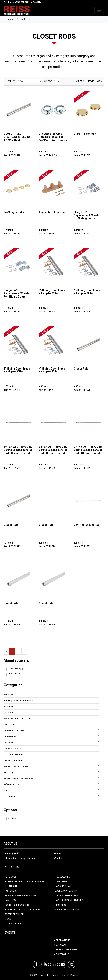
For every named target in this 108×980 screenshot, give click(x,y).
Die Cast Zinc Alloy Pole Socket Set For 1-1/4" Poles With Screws (53, 137)
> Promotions (62, 940)
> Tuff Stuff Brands (66, 950)
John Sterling (16, 669)
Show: (48, 81)
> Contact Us (62, 954)
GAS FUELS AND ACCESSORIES (20, 896)
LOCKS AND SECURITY (66, 891)
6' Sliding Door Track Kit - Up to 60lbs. (87, 292)
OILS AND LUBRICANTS (67, 896)
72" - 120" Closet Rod (87, 525)
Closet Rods (23, 19)
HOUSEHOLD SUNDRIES (17, 905)
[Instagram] (72, 964)
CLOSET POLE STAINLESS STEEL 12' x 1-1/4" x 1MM (18, 137)
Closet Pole (81, 369)
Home (10, 19)
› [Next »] (24, 651)
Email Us (37, 2)
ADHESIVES (10, 877)
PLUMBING (60, 905)
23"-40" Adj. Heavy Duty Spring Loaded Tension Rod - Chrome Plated (88, 450)
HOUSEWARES (62, 877)
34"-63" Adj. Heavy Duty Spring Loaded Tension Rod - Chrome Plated (53, 450)
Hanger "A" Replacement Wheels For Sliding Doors (17, 293)
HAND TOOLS (11, 900)
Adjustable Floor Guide (53, 212)
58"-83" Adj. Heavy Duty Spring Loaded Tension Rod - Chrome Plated (18, 450)
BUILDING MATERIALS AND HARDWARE (24, 882)
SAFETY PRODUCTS (15, 914)
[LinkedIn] (54, 964)
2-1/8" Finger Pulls (85, 134)
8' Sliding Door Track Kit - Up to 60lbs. (52, 292)
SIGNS (8, 919)
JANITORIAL (61, 882)
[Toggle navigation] (99, 10)
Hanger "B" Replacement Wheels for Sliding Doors (87, 215)
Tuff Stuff (15, 674)
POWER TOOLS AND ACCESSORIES (22, 910)
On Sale (12, 818)
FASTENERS (11, 891)
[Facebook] (36, 964)
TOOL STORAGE (13, 924)
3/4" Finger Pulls (14, 212)
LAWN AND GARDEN (65, 886)
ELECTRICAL (11, 886)
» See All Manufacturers (67, 910)
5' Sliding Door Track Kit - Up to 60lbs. (17, 370)
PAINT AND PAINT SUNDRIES (69, 900)
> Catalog (60, 945)
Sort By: (10, 81)
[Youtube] (45, 964)
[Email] (63, 964)
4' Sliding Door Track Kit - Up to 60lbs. (52, 370)
